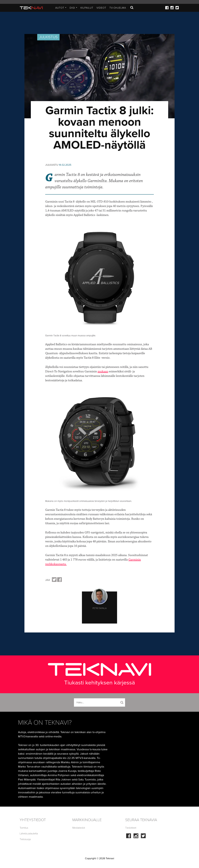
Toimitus (24, 828)
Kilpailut (87, 8)
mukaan (103, 371)
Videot (101, 8)
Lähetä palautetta (29, 834)
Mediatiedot (79, 828)
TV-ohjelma (118, 8)
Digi (73, 8)
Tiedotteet (131, 828)
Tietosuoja (25, 839)
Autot (61, 8)
